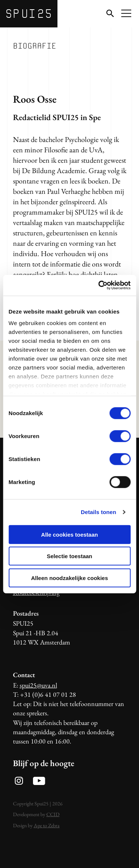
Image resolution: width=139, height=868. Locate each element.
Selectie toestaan (69, 556)
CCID (53, 814)
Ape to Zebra (47, 825)
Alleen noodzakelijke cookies (70, 578)
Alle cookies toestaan (69, 534)
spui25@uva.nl (38, 685)
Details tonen (98, 512)
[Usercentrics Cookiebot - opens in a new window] (99, 285)
